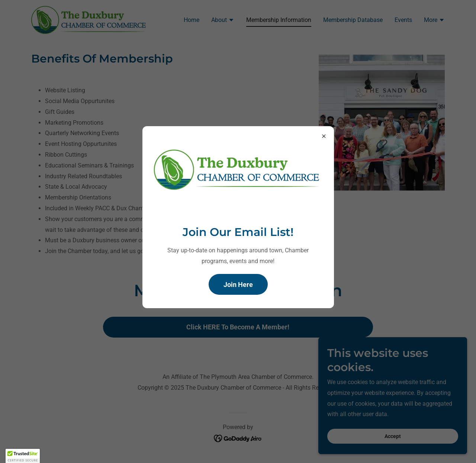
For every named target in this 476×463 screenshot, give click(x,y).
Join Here (238, 285)
